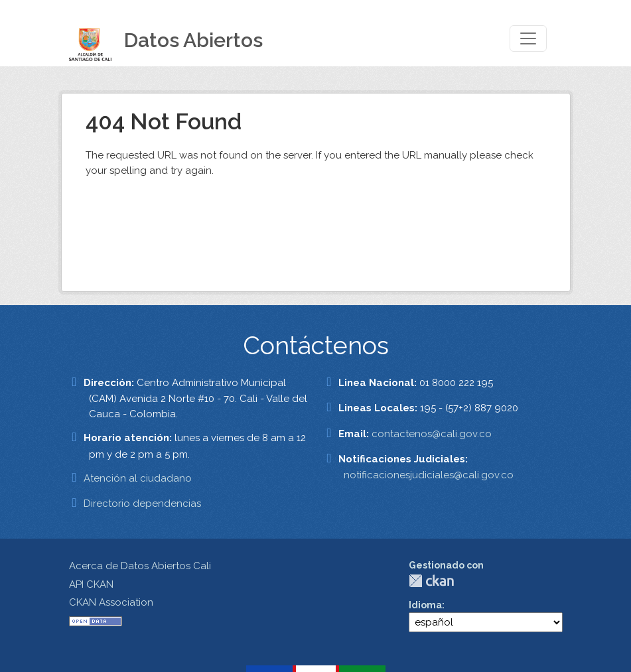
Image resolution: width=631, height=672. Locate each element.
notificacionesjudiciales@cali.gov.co (429, 475)
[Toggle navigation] (528, 38)
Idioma (425, 605)
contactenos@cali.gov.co (432, 434)
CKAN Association (111, 602)
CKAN (431, 581)
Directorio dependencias (142, 504)
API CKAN (91, 584)
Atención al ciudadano (138, 478)
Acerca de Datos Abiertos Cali (140, 566)
